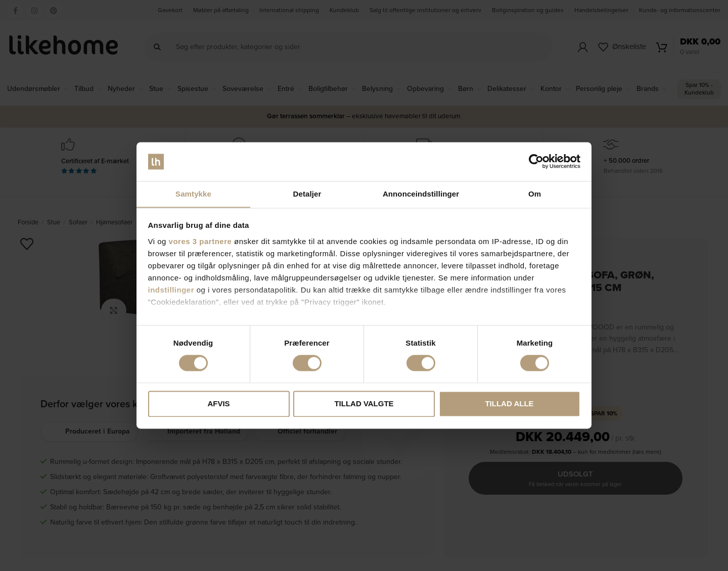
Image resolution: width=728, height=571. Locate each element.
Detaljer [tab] (307, 194)
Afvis (218, 404)
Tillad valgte (364, 404)
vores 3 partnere (200, 242)
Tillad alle (509, 404)
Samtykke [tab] (193, 194)
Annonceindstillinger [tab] (421, 194)
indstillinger (171, 290)
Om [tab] (535, 194)
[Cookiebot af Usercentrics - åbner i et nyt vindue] (536, 161)
